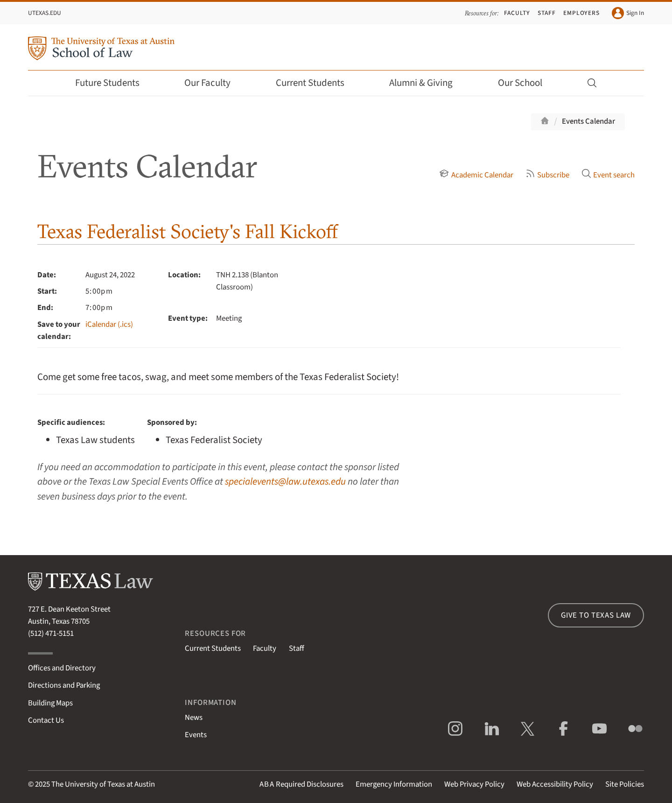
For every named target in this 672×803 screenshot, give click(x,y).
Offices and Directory (62, 668)
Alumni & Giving (427, 83)
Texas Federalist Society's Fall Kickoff (188, 231)
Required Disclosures (301, 784)
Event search (608, 175)
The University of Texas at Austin (103, 784)
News (194, 718)
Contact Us (46, 720)
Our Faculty (214, 83)
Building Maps (50, 703)
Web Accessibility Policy (555, 784)
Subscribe (547, 175)
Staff (547, 13)
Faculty (517, 13)
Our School (526, 83)
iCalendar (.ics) (109, 324)
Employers (581, 13)
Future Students (114, 83)
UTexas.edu (45, 13)
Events (196, 735)
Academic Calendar (476, 175)
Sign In (628, 13)
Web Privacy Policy (474, 784)
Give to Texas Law (596, 615)
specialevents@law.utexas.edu (285, 482)
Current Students (316, 83)
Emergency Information (394, 784)
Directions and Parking (64, 685)
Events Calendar (588, 121)
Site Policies (625, 784)
